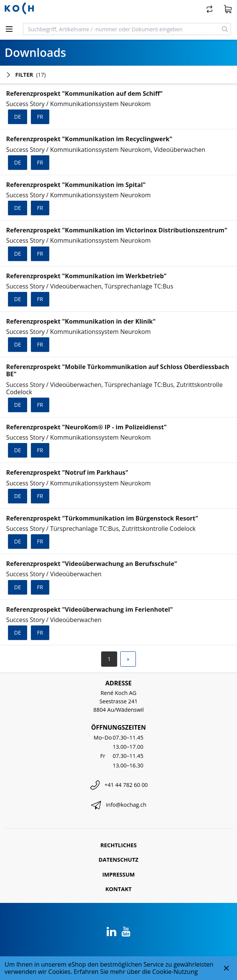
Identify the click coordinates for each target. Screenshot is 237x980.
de (18, 117)
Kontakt (118, 889)
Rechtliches (118, 845)
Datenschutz (118, 860)
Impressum (118, 874)
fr (40, 117)
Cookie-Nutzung (175, 972)
